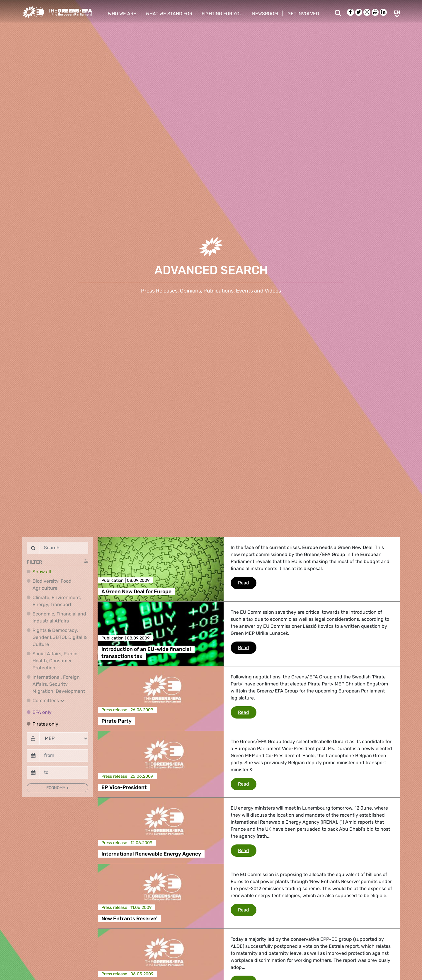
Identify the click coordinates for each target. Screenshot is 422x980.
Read (247, 582)
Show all (42, 572)
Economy (56, 788)
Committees (49, 701)
